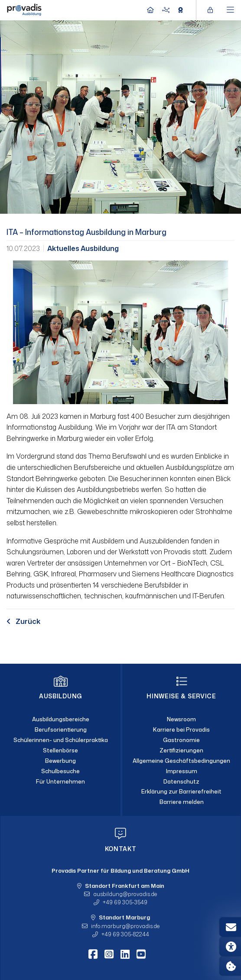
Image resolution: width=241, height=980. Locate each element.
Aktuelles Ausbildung (83, 248)
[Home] (24, 9)
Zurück (23, 621)
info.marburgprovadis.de (125, 926)
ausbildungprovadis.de (125, 894)
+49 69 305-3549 (125, 902)
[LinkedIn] (125, 954)
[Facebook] (93, 954)
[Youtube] (141, 954)
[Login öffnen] (212, 10)
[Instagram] (109, 954)
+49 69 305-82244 (125, 934)
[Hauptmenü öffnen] (230, 10)
